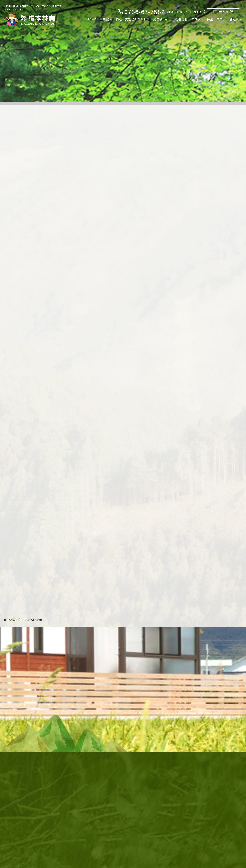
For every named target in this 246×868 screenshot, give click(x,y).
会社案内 (236, 19)
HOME (92, 19)
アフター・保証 (202, 19)
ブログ (222, 19)
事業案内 (106, 19)
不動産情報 (180, 19)
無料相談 (223, 12)
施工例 (158, 19)
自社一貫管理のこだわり (133, 19)
